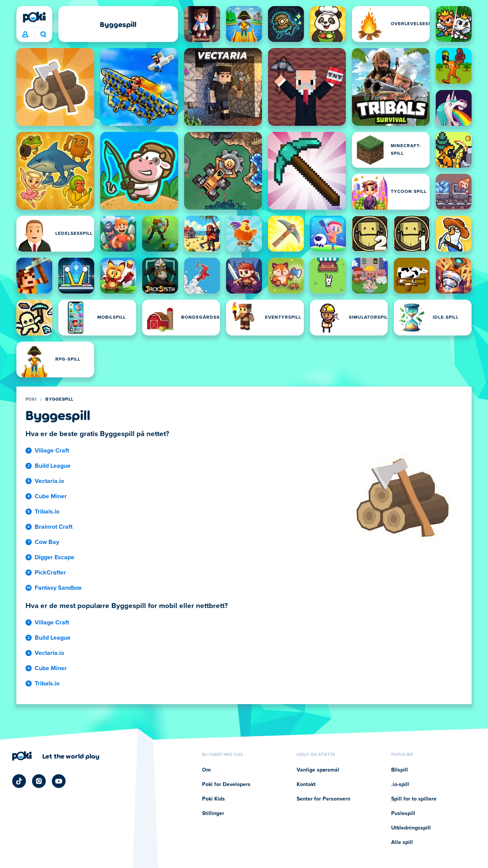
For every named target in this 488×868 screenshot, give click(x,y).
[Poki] (34, 17)
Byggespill (59, 400)
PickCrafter (50, 573)
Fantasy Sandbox (58, 588)
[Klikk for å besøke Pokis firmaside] (56, 756)
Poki (31, 400)
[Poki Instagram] (39, 781)
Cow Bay (47, 542)
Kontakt (306, 785)
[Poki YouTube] (59, 781)
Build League (53, 466)
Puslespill (403, 813)
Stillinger (213, 813)
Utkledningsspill (411, 828)
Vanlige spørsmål (318, 770)
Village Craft (52, 451)
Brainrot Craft (54, 527)
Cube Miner (51, 496)
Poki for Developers (226, 785)
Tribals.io (47, 512)
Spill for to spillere (414, 799)
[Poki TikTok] (19, 781)
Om (206, 770)
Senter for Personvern (323, 799)
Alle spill (402, 842)
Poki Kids (213, 799)
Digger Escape (55, 557)
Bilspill (400, 770)
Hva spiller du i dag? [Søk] (43, 34)
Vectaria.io (49, 481)
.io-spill (400, 785)
